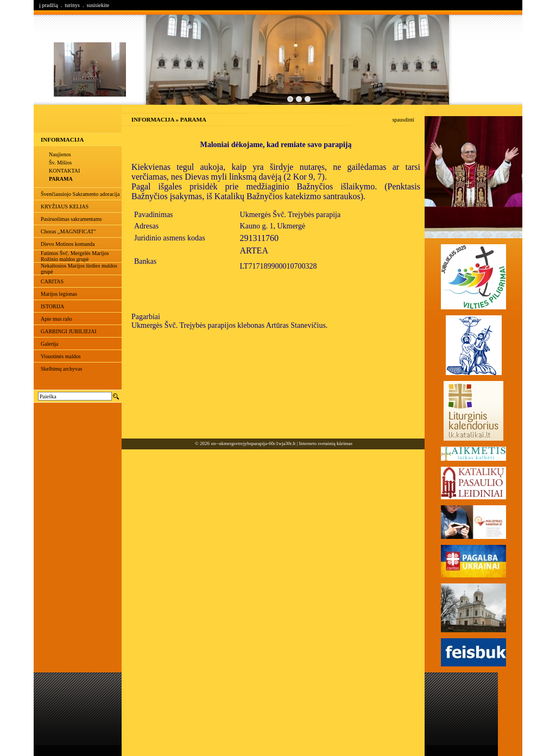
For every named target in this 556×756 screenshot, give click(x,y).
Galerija (49, 344)
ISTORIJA (52, 306)
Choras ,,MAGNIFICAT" (68, 231)
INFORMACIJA (62, 139)
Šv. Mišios (60, 163)
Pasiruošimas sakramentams (71, 219)
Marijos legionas (59, 294)
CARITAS (52, 281)
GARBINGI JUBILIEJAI (69, 331)
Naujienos (60, 154)
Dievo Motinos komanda (68, 244)
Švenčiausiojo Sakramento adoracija (80, 194)
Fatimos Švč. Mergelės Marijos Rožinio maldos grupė (75, 256)
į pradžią (49, 5)
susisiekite (98, 5)
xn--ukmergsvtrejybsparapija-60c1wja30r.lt (253, 443)
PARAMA (61, 179)
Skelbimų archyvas (61, 369)
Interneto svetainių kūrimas (326, 443)
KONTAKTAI (64, 171)
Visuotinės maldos (61, 356)
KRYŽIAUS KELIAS (65, 207)
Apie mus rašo (56, 319)
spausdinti (403, 120)
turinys (72, 5)
